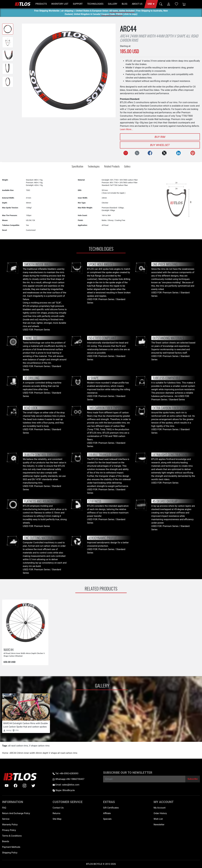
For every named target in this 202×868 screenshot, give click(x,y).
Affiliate (107, 813)
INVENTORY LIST (60, 4)
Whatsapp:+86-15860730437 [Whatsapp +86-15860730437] (68, 779)
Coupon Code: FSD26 (112, 15)
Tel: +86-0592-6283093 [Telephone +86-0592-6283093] (65, 773)
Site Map (57, 819)
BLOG (125, 4)
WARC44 (8, 650)
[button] (151, 4)
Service (6, 819)
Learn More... (127, 129)
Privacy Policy (9, 830)
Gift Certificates (111, 808)
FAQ (4, 808)
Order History (160, 813)
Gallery (127, 166)
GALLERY (113, 4)
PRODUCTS (41, 4)
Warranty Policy (10, 825)
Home (5, 753)
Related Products (112, 166)
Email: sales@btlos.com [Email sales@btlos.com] (66, 785)
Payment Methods (11, 847)
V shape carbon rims (39, 746)
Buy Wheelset (160, 145)
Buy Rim (160, 137)
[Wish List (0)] (176, 4)
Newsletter (159, 825)
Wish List (158, 819)
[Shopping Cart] (184, 4)
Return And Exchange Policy (16, 813)
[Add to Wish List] (126, 153)
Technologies (94, 166)
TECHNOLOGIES (95, 4)
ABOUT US (137, 4)
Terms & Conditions (12, 836)
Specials (107, 819)
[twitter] (33, 786)
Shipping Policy (10, 853)
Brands (6, 841)
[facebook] (16, 786)
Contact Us (58, 808)
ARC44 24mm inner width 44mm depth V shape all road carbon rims (43, 753)
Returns (56, 813)
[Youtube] (7, 786)
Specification (77, 166)
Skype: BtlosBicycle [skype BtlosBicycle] (64, 790)
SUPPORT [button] (78, 4)
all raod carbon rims (18, 746)
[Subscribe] (193, 779)
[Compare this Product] (137, 153)
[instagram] (25, 786)
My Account (160, 808)
